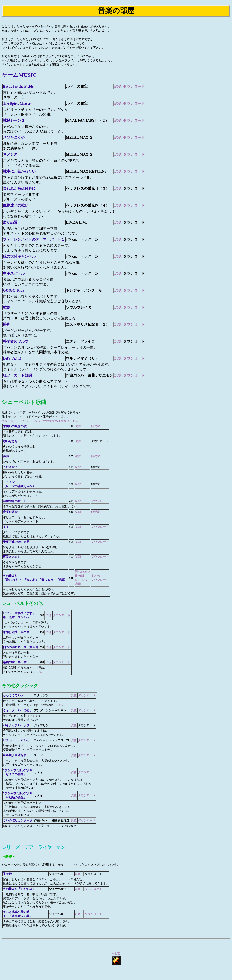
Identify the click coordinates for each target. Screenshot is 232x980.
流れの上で (82, 572)
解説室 (95, 426)
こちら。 (38, 672)
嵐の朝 (79, 576)
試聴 (118, 86)
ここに (57, 705)
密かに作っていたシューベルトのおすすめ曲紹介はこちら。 (42, 421)
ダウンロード (134, 86)
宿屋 (78, 584)
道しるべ (81, 580)
